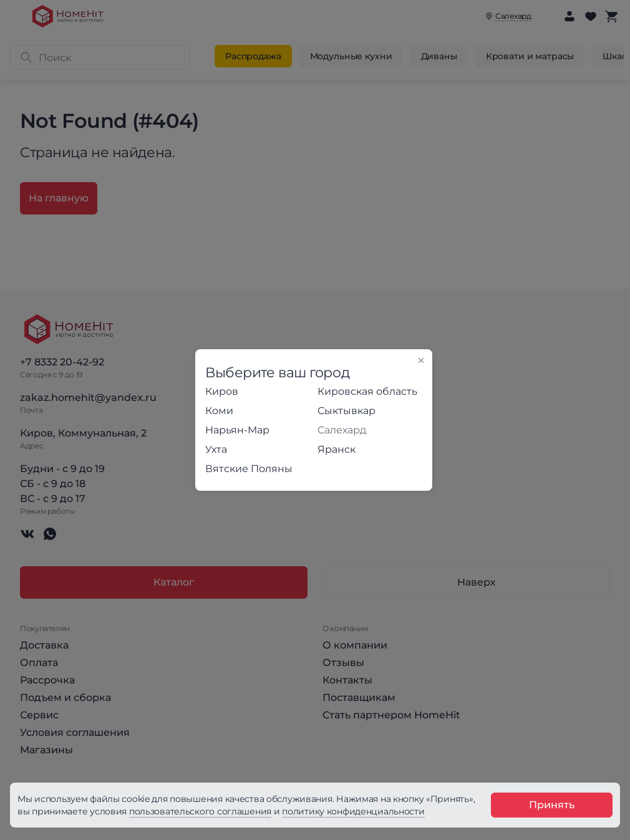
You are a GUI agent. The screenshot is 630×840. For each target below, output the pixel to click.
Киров (222, 391)
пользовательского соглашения (200, 811)
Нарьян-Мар (237, 430)
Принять (552, 805)
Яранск (337, 449)
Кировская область (367, 391)
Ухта (216, 449)
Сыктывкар (346, 411)
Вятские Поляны (249, 469)
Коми (219, 411)
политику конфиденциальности (353, 811)
